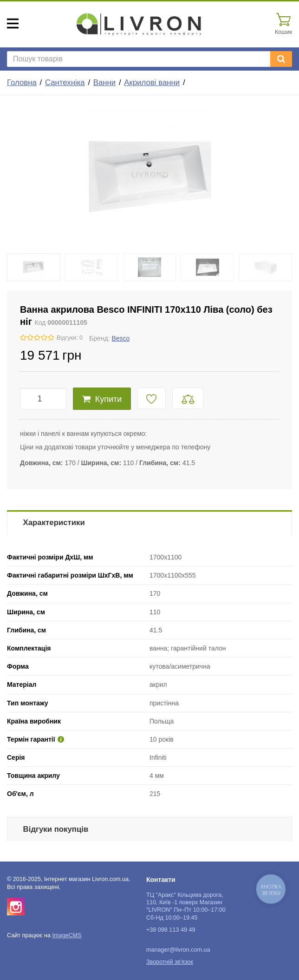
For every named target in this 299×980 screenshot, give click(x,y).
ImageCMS (67, 935)
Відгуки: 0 (70, 338)
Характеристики (54, 523)
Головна (22, 82)
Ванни (104, 82)
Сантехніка (65, 82)
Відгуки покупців (56, 829)
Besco (120, 338)
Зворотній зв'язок (170, 962)
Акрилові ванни (152, 82)
